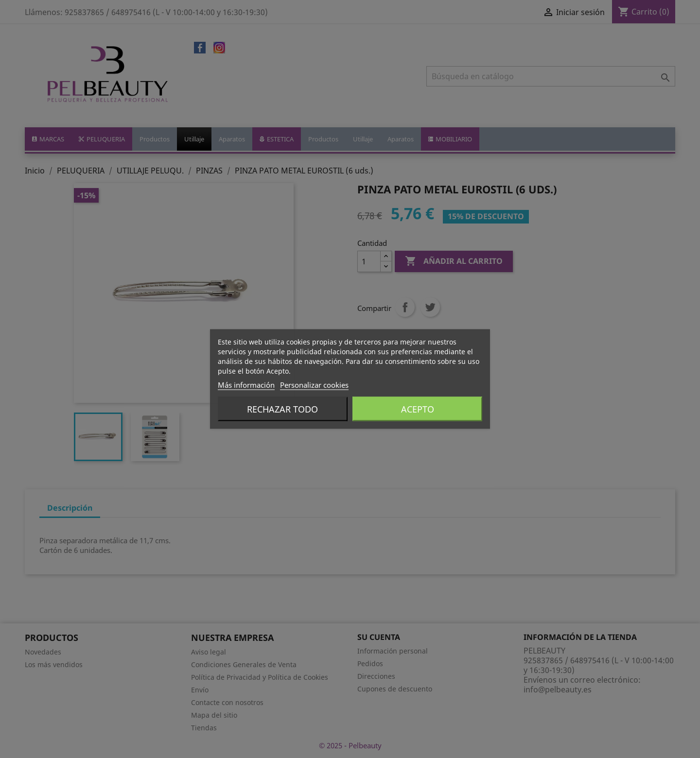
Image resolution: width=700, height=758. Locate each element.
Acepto (418, 409)
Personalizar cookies (314, 385)
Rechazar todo (282, 409)
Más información (246, 385)
